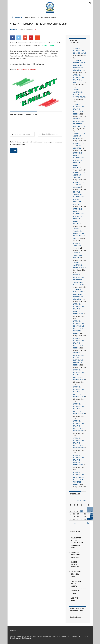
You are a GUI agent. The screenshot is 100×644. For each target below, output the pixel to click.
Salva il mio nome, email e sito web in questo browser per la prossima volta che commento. (36, 143)
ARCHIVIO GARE (74, 598)
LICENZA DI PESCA (75, 591)
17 (92, 513)
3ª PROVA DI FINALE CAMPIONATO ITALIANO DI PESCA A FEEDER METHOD (79, 216)
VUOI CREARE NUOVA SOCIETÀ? (76, 583)
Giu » (88, 522)
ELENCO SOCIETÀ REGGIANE (75, 563)
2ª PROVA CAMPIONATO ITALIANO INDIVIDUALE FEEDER (79, 342)
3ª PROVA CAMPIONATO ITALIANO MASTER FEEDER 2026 (79, 459)
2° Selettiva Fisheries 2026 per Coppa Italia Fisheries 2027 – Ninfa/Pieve (80, 294)
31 (92, 518)
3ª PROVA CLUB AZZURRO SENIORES (79, 145)
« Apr (74, 522)
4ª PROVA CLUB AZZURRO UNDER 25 (79, 184)
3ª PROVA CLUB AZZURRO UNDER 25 (79, 136)
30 (89, 518)
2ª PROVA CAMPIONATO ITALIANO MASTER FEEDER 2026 (79, 308)
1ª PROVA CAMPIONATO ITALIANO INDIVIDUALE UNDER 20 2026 (79, 391)
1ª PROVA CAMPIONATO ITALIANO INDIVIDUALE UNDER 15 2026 (79, 425)
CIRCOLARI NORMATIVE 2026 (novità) (75, 554)
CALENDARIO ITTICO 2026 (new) (76, 573)
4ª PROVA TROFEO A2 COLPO (78, 255)
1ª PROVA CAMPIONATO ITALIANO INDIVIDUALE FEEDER (79, 109)
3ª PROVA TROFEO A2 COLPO (78, 245)
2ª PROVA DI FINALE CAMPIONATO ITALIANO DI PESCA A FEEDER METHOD (79, 160)
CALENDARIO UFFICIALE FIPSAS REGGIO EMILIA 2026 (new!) (77, 542)
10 (92, 510)
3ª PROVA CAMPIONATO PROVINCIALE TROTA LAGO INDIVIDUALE (79, 279)
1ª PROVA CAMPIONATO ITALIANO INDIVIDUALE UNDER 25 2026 (79, 374)
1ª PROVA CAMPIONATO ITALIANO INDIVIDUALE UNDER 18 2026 (79, 408)
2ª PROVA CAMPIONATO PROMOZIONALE (80, 265)
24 (92, 516)
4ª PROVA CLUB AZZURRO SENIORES (79, 175)
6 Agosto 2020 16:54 (25, 29)
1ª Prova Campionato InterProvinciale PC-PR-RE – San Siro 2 (79, 233)
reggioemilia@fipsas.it (23, 637)
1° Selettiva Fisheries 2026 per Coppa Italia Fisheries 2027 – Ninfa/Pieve (80, 65)
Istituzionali (18, 17)
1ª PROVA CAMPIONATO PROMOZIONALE (80, 51)
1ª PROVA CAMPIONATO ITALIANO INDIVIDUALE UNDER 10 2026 (79, 442)
